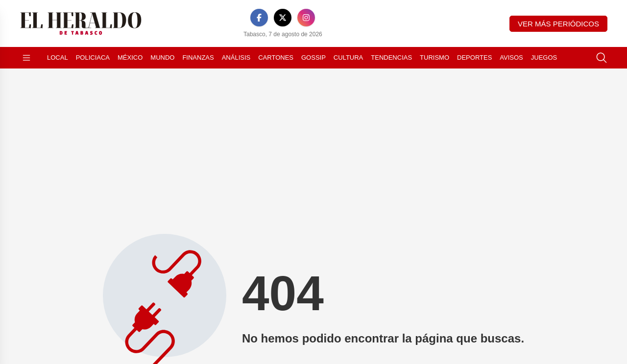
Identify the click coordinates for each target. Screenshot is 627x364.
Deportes (474, 57)
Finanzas (198, 57)
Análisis (236, 57)
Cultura (348, 57)
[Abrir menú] (26, 58)
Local (58, 57)
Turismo (434, 57)
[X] (283, 18)
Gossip (313, 57)
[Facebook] (259, 18)
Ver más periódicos (558, 24)
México (130, 57)
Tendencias (391, 57)
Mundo (162, 57)
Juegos (544, 57)
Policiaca (93, 57)
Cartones (276, 57)
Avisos (511, 57)
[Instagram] (306, 18)
